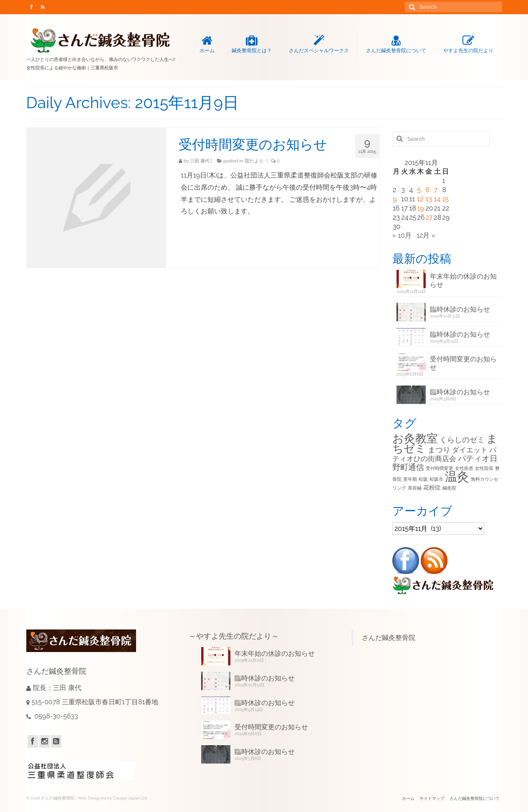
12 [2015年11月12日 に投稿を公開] (420, 199)
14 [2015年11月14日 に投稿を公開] (437, 199)
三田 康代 (200, 161)
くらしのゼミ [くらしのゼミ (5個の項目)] (462, 440)
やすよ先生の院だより (468, 44)
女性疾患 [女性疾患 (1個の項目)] (464, 468)
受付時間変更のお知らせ (463, 363)
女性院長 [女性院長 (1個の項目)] (484, 468)
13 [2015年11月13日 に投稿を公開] (428, 199)
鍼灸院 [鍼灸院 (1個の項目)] (449, 488)
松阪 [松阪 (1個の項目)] (423, 479)
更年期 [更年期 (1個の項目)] (410, 479)
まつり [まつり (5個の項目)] (439, 450)
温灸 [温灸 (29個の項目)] (457, 476)
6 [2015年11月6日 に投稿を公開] (427, 190)
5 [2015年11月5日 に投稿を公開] (419, 190)
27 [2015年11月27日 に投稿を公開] (429, 217)
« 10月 (402, 235)
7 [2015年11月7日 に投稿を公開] (436, 190)
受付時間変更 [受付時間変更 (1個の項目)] (440, 468)
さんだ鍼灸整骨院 (389, 638)
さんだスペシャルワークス (319, 44)
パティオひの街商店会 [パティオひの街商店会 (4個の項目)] (444, 454)
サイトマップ (432, 798)
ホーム (207, 44)
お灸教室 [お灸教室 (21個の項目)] (415, 438)
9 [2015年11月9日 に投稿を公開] (395, 199)
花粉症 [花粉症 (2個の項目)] (432, 487)
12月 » (426, 235)
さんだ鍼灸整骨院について (396, 44)
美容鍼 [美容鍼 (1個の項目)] (415, 488)
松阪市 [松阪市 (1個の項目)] (436, 479)
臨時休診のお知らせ (460, 309)
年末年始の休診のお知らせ (463, 280)
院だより (254, 161)
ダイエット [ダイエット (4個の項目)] (470, 450)
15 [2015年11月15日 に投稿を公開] (445, 199)
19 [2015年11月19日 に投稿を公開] (420, 208)
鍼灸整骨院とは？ (252, 44)
